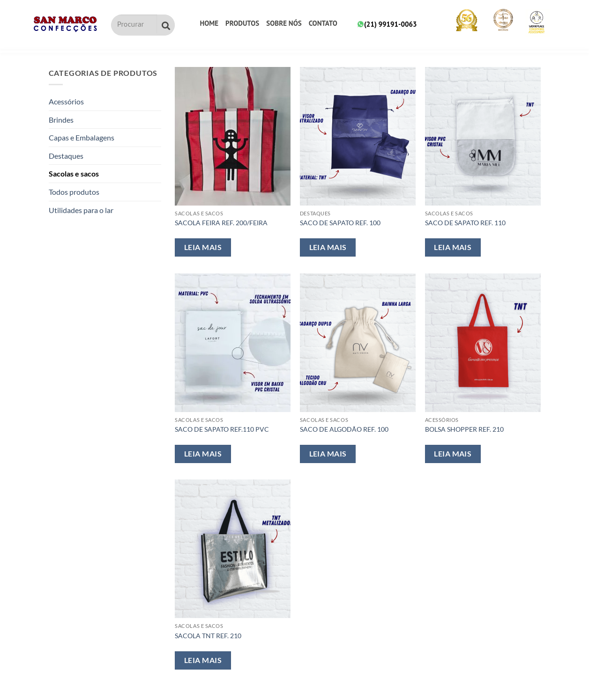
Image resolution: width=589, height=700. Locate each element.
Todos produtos (74, 192)
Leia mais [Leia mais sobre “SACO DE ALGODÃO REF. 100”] (328, 454)
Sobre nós (284, 23)
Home (209, 23)
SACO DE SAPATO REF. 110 (465, 223)
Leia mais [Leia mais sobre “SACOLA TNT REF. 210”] (203, 660)
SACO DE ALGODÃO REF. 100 (344, 429)
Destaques (66, 156)
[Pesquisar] (166, 25)
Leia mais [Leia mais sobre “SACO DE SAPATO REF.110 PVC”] (203, 454)
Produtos (242, 23)
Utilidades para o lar (81, 210)
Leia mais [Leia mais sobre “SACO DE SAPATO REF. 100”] (328, 247)
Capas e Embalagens (82, 137)
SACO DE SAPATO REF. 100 (340, 223)
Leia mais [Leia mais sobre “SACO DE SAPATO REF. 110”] (453, 247)
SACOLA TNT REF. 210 (208, 636)
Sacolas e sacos (74, 173)
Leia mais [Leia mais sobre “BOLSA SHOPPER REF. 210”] (453, 454)
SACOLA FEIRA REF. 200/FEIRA (221, 223)
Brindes (61, 120)
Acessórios (66, 101)
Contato (323, 23)
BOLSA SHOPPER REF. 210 (464, 429)
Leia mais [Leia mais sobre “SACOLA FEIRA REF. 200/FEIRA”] (203, 247)
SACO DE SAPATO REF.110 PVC (222, 429)
